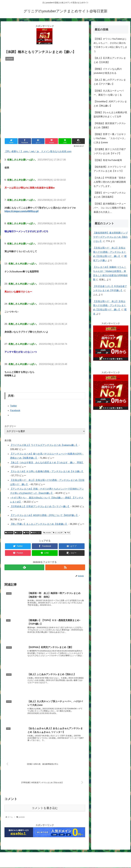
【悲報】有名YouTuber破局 (108, 160)
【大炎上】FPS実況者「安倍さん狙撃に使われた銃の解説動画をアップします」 (110, 182)
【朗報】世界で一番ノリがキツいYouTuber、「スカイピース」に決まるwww (110, 138)
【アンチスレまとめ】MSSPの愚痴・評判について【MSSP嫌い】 (44, 515)
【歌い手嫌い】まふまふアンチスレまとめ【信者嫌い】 (39, 524)
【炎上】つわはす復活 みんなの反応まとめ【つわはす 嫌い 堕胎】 (47, 463)
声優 (26, 533)
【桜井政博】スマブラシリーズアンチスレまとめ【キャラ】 (110, 169)
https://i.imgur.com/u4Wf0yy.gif (21, 211)
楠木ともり (36, 533)
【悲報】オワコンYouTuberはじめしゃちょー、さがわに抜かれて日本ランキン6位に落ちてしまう (110, 45)
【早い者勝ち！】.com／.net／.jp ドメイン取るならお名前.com (38, 151)
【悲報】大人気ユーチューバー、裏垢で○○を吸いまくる (109, 93)
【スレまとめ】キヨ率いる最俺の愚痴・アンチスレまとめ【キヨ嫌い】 (47, 471)
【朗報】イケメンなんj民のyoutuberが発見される (108, 71)
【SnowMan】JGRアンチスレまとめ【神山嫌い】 (110, 104)
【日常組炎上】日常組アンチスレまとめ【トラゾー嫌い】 (40, 506)
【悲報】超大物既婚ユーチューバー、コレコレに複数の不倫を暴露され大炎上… (110, 208)
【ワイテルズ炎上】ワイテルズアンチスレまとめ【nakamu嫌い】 (44, 445)
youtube (9, 533)
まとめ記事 (58, 533)
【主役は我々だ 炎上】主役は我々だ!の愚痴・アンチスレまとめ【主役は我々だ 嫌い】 (110, 252)
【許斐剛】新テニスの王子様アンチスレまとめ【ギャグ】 (110, 151)
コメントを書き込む (45, 808)
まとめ (18, 533)
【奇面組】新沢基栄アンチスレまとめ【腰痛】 (110, 125)
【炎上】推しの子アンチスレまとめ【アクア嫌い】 (110, 82)
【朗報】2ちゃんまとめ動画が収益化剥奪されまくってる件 (110, 114)
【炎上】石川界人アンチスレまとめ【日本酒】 (110, 60)
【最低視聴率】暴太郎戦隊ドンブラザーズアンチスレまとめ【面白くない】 (110, 237)
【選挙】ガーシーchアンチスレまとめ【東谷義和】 (110, 195)
